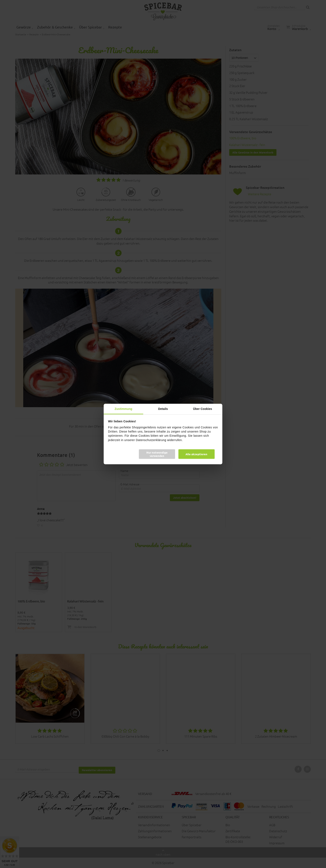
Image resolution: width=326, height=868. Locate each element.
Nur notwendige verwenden (157, 454)
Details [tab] (163, 409)
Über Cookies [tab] (202, 409)
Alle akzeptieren (196, 454)
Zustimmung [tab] (124, 409)
